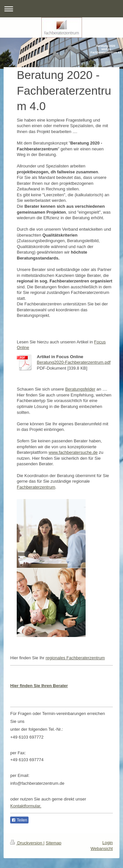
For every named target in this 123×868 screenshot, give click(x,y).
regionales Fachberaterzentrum (75, 658)
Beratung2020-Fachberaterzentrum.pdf (74, 362)
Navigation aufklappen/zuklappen (61, 9)
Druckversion (27, 843)
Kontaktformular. (26, 806)
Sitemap (53, 843)
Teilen (19, 820)
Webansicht (102, 849)
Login (108, 843)
